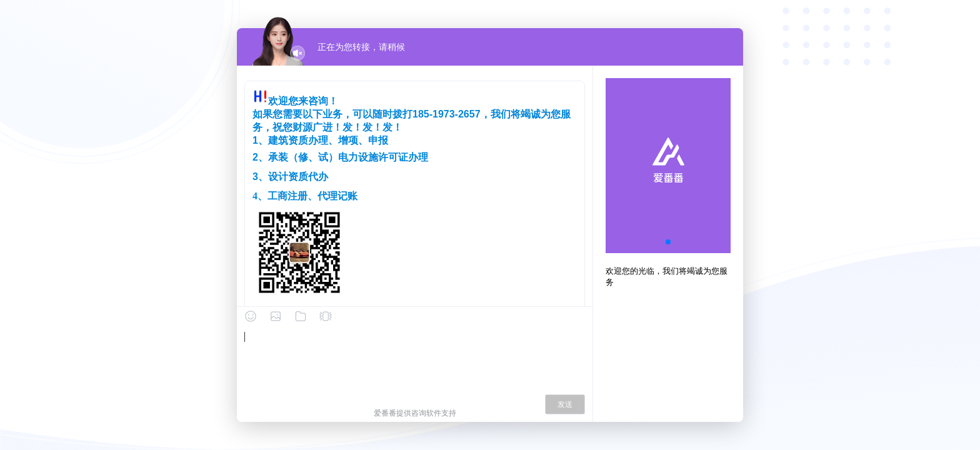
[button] (668, 242)
